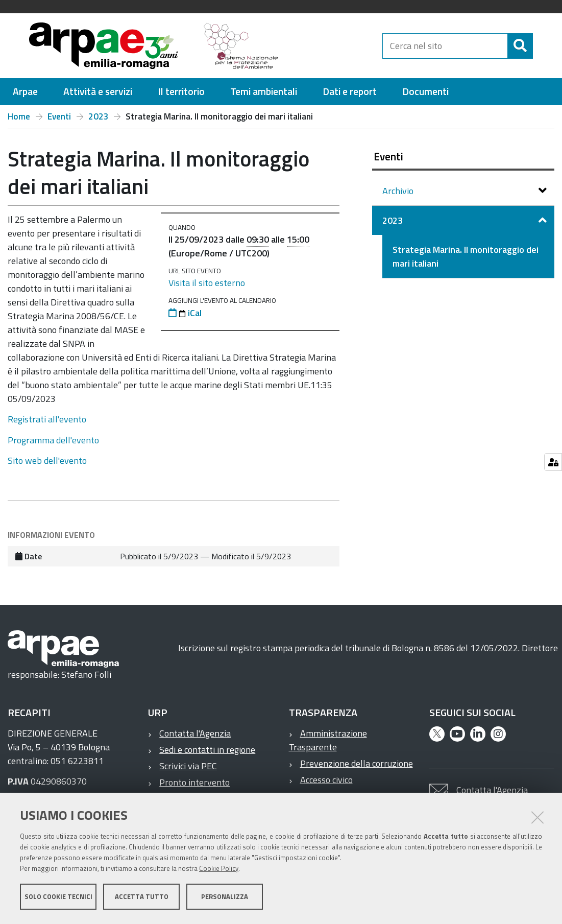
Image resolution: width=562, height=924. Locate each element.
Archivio (399, 191)
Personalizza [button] (225, 897)
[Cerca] (541, 46)
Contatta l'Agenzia (195, 733)
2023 (99, 116)
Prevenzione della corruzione (357, 763)
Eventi (59, 116)
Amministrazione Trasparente (328, 740)
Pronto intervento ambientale (189, 789)
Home (19, 116)
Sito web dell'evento (47, 460)
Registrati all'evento (47, 419)
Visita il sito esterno (207, 283)
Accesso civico (326, 780)
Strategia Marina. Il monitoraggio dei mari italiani (466, 256)
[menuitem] (25, 92)
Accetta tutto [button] (142, 897)
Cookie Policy (219, 869)
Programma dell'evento (53, 440)
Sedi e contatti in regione (207, 750)
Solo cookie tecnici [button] (58, 897)
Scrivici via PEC (188, 766)
